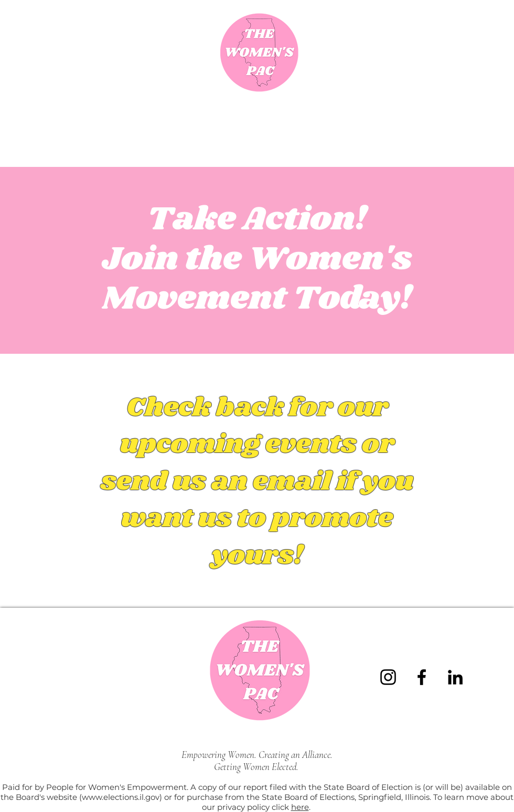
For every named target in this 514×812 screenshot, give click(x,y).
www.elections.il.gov (121, 797)
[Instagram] (388, 677)
